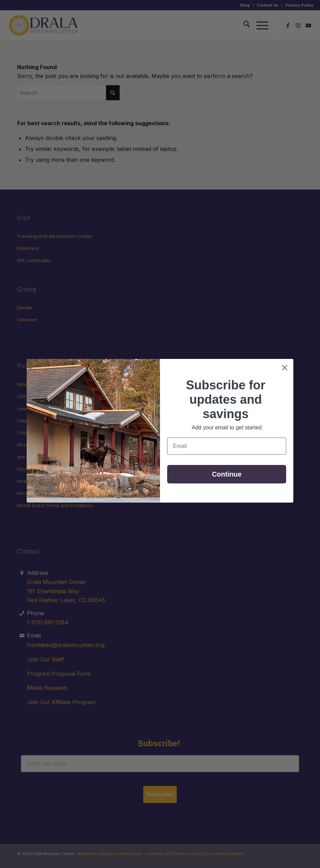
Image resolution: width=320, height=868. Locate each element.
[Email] (227, 446)
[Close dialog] (285, 368)
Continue (227, 474)
